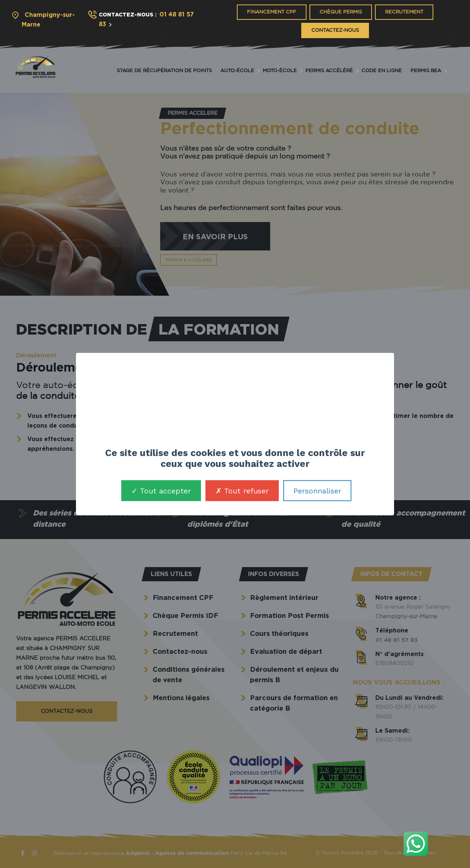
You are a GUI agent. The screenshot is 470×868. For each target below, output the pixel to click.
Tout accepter (161, 490)
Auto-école (237, 71)
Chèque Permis (341, 12)
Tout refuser (242, 490)
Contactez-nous (335, 30)
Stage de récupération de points (164, 71)
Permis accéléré (329, 71)
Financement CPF (272, 12)
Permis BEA (426, 71)
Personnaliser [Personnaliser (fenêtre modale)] (317, 490)
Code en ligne (382, 71)
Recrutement (404, 12)
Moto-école (280, 71)
